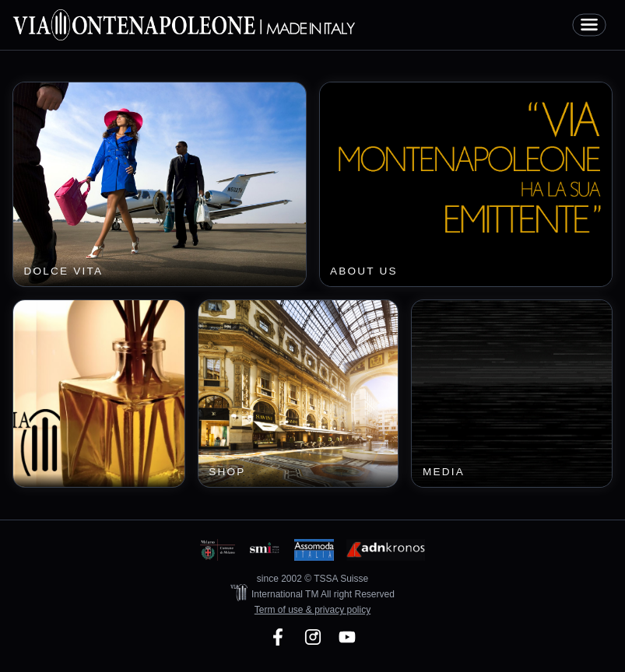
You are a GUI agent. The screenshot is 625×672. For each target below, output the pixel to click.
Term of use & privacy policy (312, 610)
